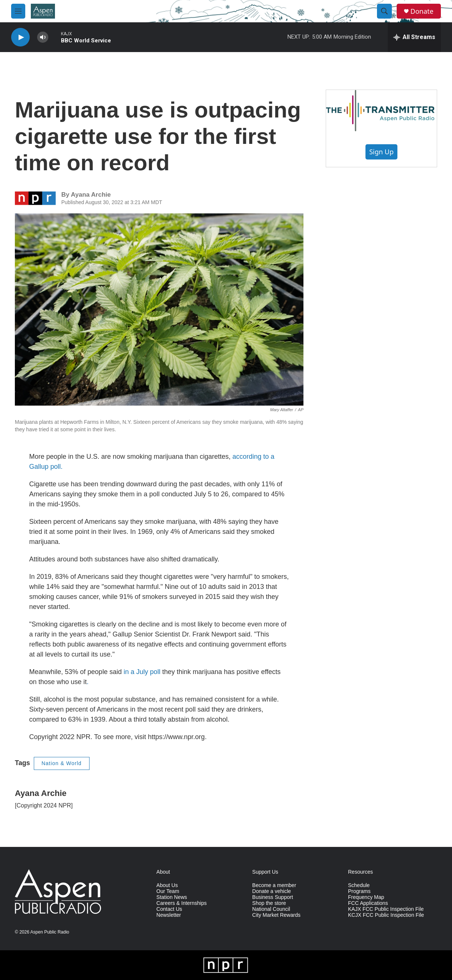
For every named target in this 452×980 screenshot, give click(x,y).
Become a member (274, 885)
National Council (271, 909)
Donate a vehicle (271, 891)
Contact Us (169, 909)
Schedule (359, 885)
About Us (167, 885)
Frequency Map (366, 897)
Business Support (273, 897)
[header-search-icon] (384, 11)
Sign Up (381, 152)
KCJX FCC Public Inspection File (386, 915)
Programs (359, 891)
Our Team (168, 891)
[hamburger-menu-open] (18, 11)
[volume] (43, 37)
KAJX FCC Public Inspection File (386, 909)
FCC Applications (368, 903)
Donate (422, 11)
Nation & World (62, 763)
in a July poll (142, 672)
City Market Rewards (276, 915)
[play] (20, 37)
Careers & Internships (181, 903)
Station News (172, 897)
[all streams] (414, 37)
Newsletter (169, 915)
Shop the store (269, 903)
